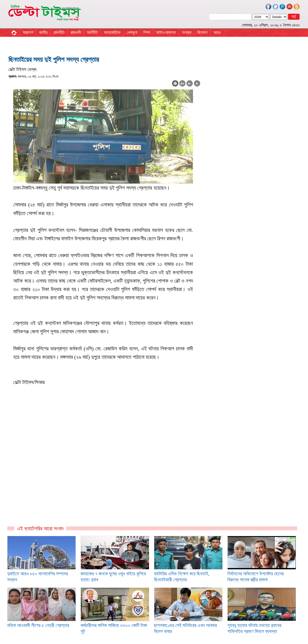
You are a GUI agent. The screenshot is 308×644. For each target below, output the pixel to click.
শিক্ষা (147, 32)
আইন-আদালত (166, 32)
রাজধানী (76, 32)
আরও (217, 32)
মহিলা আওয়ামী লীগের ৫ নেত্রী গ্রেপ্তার (38, 625)
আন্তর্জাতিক (112, 32)
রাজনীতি (59, 32)
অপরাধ (187, 32)
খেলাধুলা (132, 32)
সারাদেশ (28, 32)
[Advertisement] (104, 473)
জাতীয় (43, 32)
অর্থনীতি (92, 32)
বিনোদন (202, 32)
